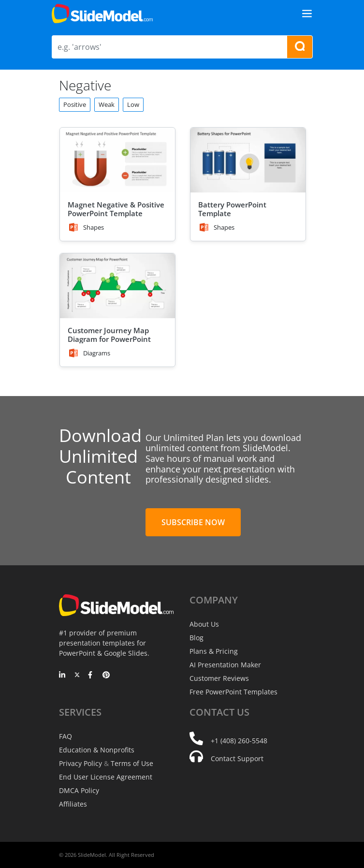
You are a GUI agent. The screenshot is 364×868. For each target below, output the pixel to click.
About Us (204, 624)
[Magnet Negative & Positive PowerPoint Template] (117, 160)
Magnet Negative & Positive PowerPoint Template (116, 209)
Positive (75, 104)
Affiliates (73, 804)
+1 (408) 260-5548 (239, 741)
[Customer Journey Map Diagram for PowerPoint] (117, 286)
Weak (107, 104)
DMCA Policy (79, 790)
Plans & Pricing (214, 651)
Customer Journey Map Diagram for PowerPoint (109, 335)
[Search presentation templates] (300, 47)
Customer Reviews (219, 678)
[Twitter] (77, 676)
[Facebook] (92, 676)
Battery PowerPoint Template (232, 209)
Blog (197, 638)
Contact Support (237, 758)
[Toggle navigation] (307, 14)
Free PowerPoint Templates (233, 692)
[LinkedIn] (63, 676)
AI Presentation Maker (225, 665)
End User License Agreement (106, 777)
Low (133, 104)
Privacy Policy (80, 763)
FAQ (66, 736)
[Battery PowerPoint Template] (248, 160)
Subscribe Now (193, 522)
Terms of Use (132, 763)
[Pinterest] (106, 676)
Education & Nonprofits (97, 750)
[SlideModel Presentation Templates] (102, 14)
